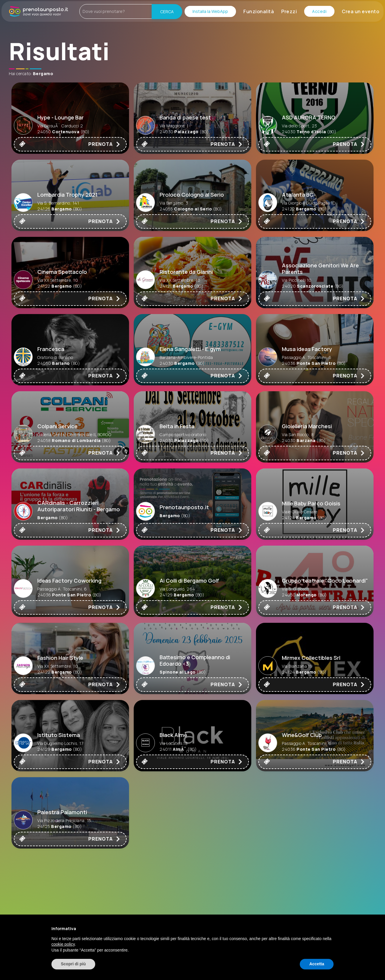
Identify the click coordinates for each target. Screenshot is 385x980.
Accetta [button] (317, 964)
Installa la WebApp (210, 11)
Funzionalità (259, 11)
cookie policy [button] (63, 944)
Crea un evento (360, 11)
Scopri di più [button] (73, 964)
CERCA (167, 12)
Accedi (319, 11)
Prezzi (289, 11)
